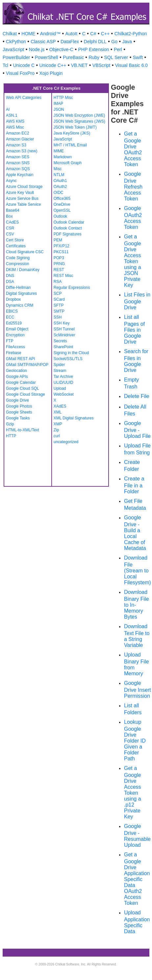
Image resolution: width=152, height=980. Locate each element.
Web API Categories (24, 98)
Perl (118, 49)
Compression (18, 264)
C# (93, 34)
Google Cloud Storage (25, 394)
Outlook (60, 216)
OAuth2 (60, 187)
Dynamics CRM (20, 305)
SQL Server (116, 57)
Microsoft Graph (68, 163)
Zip (56, 430)
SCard (59, 299)
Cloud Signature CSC (25, 252)
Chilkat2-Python (131, 34)
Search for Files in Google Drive (136, 361)
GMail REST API (20, 359)
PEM (58, 240)
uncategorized (66, 442)
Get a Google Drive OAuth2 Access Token (133, 149)
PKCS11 (61, 252)
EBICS (12, 311)
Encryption (15, 335)
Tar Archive (63, 377)
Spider (59, 365)
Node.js (37, 49)
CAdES (12, 222)
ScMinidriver (64, 335)
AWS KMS (15, 121)
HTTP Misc (63, 98)
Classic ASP (43, 42)
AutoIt (72, 34)
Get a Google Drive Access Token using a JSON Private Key (133, 261)
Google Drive (17, 400)
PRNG (59, 264)
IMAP (58, 104)
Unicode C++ (53, 65)
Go (114, 42)
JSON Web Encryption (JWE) (79, 115)
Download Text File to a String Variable (137, 636)
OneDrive (62, 204)
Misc (58, 169)
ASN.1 (12, 115)
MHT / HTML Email (70, 145)
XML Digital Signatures (74, 418)
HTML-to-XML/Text (23, 430)
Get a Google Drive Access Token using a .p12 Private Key (133, 792)
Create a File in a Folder (134, 485)
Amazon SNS (18, 163)
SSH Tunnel (64, 329)
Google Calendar (21, 383)
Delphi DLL (95, 42)
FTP (10, 341)
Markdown (63, 157)
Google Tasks (18, 418)
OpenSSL (62, 210)
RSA (58, 282)
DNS (10, 276)
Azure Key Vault (20, 193)
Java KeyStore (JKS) (72, 133)
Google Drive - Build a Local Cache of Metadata (135, 533)
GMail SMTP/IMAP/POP (27, 365)
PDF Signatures (68, 234)
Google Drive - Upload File (137, 430)
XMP (58, 424)
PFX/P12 (62, 246)
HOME (28, 34)
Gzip (10, 424)
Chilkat (10, 34)
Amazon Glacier (20, 139)
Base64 (13, 210)
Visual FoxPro (20, 73)
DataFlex (70, 42)
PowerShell (47, 57)
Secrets (60, 341)
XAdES (60, 406)
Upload (60, 388)
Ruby (94, 57)
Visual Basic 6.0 (131, 65)
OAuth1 (60, 181)
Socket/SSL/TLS (68, 359)
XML (58, 412)
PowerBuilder (16, 57)
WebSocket (64, 394)
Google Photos (19, 406)
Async (11, 181)
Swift (138, 57)
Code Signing (18, 258)
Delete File (137, 396)
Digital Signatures (21, 293)
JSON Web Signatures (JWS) (79, 121)
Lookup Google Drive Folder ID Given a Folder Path (135, 740)
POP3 (59, 258)
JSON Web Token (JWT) (75, 127)
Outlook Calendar (69, 222)
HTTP (11, 436)
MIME (59, 151)
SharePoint (63, 347)
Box (9, 216)
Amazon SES (18, 157)
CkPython (16, 42)
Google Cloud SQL (23, 388)
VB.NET (79, 65)
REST (59, 270)
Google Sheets (19, 412)
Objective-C (61, 49)
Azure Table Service (24, 204)
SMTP (59, 311)
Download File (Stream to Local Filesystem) (138, 570)
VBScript (101, 65)
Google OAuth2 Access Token (133, 218)
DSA (10, 282)
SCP (58, 293)
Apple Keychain (20, 175)
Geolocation (16, 371)
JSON (59, 109)
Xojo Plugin (51, 73)
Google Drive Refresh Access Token (133, 186)
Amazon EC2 (18, 133)
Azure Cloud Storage (24, 187)
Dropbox (13, 299)
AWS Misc (15, 127)
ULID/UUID (63, 383)
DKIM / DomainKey (23, 270)
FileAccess (15, 347)
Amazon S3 (16, 145)
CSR (10, 228)
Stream (60, 371)
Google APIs (17, 377)
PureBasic (73, 57)
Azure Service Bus (22, 199)
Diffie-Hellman (18, 288)
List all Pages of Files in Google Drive (134, 329)
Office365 (62, 199)
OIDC (59, 193)
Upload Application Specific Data (137, 922)
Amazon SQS (18, 169)
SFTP (59, 305)
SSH (58, 317)
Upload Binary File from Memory (137, 664)
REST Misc (63, 276)
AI (8, 109)
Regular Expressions (72, 288)
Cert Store (15, 240)
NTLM (59, 175)
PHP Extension (93, 49)
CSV (10, 234)
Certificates (16, 246)
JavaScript (13, 49)
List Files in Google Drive (137, 301)
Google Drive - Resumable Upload (137, 836)
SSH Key (62, 323)
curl (57, 436)
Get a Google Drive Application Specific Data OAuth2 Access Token (137, 879)
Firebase (14, 353)
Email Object (17, 329)
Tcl (5, 65)
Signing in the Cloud (71, 353)
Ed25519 (14, 323)
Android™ (50, 34)
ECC (10, 317)
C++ (105, 34)
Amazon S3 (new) (22, 151)
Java (127, 42)
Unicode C (24, 65)
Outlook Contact (68, 228)
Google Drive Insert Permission (138, 689)
